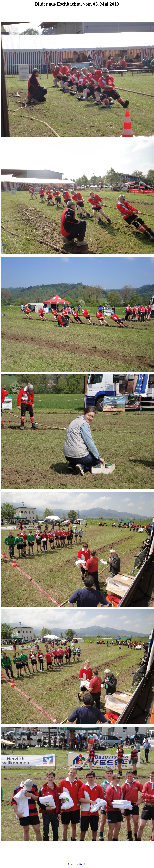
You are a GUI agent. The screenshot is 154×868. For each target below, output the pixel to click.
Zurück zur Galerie (77, 864)
